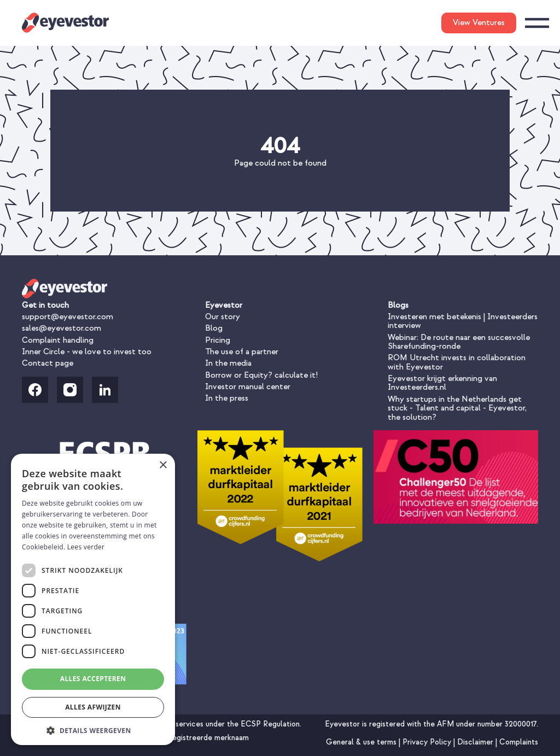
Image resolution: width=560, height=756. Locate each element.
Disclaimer (476, 742)
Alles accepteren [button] (93, 679)
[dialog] (93, 599)
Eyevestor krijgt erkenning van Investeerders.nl (442, 383)
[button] (93, 729)
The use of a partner (242, 352)
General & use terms (362, 742)
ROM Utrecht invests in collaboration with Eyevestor (457, 362)
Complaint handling (58, 340)
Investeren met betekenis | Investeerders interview (463, 321)
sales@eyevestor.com (62, 328)
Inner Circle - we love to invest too (87, 352)
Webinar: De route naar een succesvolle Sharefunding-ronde (459, 342)
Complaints (519, 742)
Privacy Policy (428, 742)
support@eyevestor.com (68, 317)
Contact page (48, 363)
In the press (227, 398)
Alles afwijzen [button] (93, 707)
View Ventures (479, 23)
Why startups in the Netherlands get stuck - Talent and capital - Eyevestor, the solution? (457, 408)
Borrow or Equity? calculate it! (261, 375)
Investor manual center (248, 387)
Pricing (218, 340)
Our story (223, 317)
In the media (228, 363)
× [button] (163, 465)
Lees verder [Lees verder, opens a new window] (86, 547)
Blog (214, 328)
